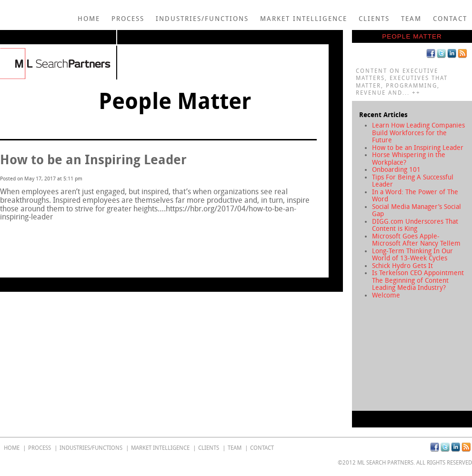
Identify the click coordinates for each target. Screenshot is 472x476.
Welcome (386, 295)
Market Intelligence (304, 19)
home (89, 19)
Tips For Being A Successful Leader (413, 181)
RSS (462, 53)
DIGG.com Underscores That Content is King (415, 225)
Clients (374, 19)
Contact (450, 19)
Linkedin (452, 53)
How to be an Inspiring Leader (418, 148)
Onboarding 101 (396, 170)
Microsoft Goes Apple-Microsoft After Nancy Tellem (416, 240)
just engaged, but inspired (125, 192)
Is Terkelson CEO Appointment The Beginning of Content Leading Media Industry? (418, 280)
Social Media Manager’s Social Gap (417, 211)
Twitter (441, 53)
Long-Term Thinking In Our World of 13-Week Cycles (412, 255)
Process (128, 19)
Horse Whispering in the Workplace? (409, 159)
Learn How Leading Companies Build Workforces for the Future (418, 133)
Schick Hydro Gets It (402, 266)
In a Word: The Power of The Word (415, 196)
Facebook (431, 53)
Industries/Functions (202, 19)
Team (411, 19)
